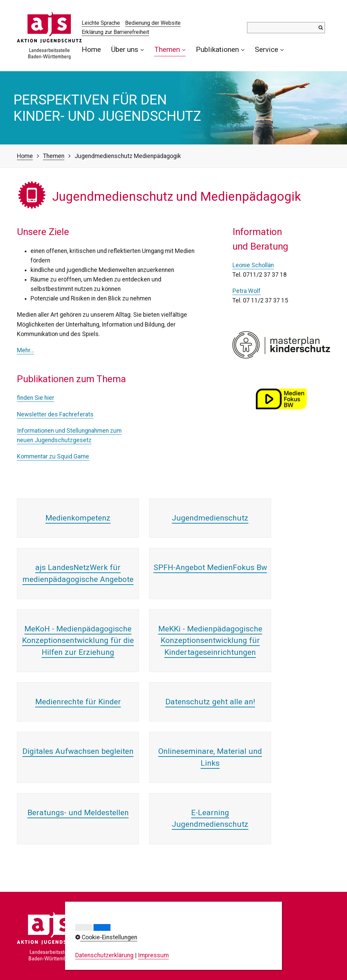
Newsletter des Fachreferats (55, 414)
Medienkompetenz (78, 518)
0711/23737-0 (148, 939)
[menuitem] (94, 49)
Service (269, 49)
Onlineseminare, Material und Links (210, 757)
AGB (210, 955)
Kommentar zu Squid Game (53, 456)
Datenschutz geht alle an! (210, 702)
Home (91, 49)
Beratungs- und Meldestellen (78, 813)
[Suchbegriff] (286, 28)
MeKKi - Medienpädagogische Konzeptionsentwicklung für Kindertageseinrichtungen (210, 641)
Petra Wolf (247, 291)
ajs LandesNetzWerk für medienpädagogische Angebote (78, 573)
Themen (170, 49)
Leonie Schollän (253, 265)
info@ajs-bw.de (139, 962)
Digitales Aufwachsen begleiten (78, 751)
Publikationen (220, 49)
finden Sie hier (36, 398)
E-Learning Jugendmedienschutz (210, 818)
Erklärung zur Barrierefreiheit (115, 32)
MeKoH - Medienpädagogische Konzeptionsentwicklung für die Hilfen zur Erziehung (78, 641)
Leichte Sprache (101, 23)
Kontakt (215, 917)
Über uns (128, 49)
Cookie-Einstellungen (232, 945)
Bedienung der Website (153, 23)
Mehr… (25, 350)
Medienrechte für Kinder (78, 702)
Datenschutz (221, 936)
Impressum (220, 926)
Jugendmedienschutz (210, 518)
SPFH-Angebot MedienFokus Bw (210, 567)
